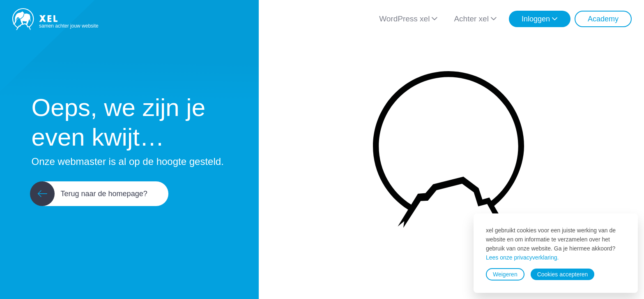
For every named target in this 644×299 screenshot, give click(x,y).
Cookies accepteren (563, 274)
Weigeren (505, 274)
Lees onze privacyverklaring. (522, 257)
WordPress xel (404, 19)
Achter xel (471, 19)
